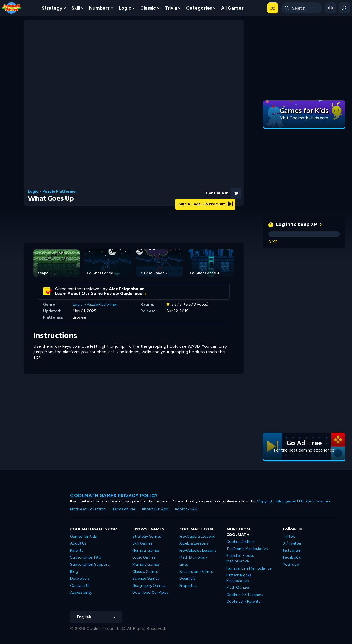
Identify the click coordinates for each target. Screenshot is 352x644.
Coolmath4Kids (240, 542)
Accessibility (81, 592)
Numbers (99, 8)
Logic (125, 8)
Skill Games (142, 543)
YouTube (291, 564)
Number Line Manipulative (249, 568)
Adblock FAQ (186, 509)
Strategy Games (147, 536)
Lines (184, 564)
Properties (188, 586)
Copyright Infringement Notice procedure (294, 501)
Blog (74, 572)
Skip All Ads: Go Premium (206, 204)
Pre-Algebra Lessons (197, 536)
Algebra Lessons (194, 543)
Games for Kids (83, 536)
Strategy (52, 8)
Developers (80, 578)
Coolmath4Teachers (245, 595)
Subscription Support (90, 564)
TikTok (289, 536)
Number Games (146, 550)
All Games (232, 8)
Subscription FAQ (86, 557)
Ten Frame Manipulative (247, 549)
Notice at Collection (88, 509)
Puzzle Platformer (60, 192)
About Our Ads (155, 509)
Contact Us (80, 586)
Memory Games (146, 564)
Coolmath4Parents (243, 602)
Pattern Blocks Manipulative (239, 578)
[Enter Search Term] (302, 8)
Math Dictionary (193, 557)
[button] (273, 8)
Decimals (187, 578)
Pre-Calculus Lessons (198, 550)
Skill (76, 8)
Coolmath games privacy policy (114, 496)
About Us (78, 543)
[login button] (344, 8)
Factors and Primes (196, 572)
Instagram (292, 550)
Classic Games (145, 572)
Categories (199, 8)
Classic (148, 8)
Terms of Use (124, 509)
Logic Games (144, 557)
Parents (77, 550)
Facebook (292, 557)
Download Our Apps (150, 592)
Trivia (171, 8)
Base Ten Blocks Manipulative (240, 558)
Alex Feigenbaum (127, 289)
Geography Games (149, 586)
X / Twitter (292, 543)
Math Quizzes (238, 588)
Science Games (146, 578)
